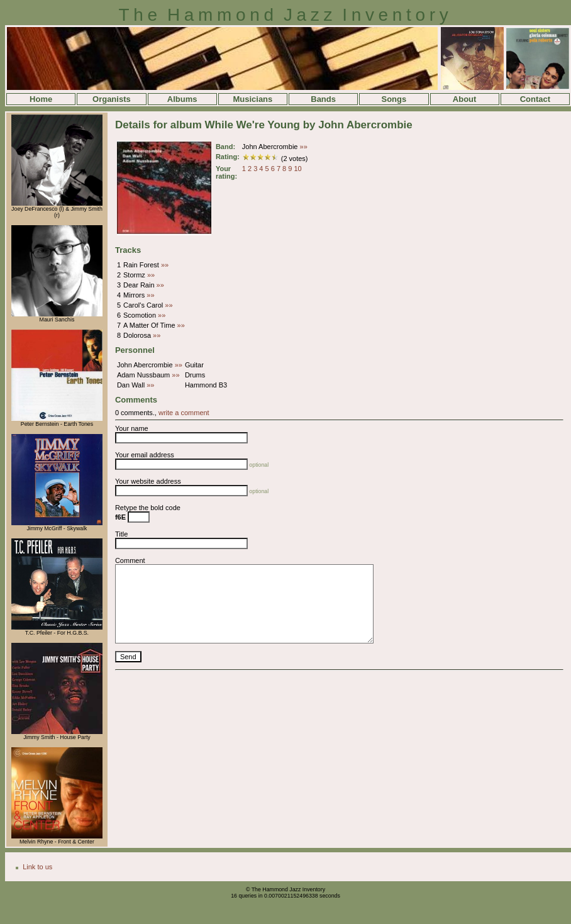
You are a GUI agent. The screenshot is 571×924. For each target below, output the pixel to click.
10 (297, 169)
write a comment (184, 413)
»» (304, 147)
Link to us (37, 867)
